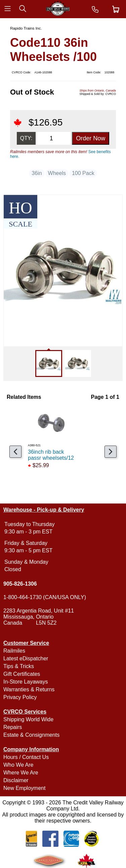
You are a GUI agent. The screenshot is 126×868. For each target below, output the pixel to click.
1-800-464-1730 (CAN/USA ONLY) (45, 597)
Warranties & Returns (29, 689)
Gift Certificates (22, 674)
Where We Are (21, 773)
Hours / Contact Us (26, 757)
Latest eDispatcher (26, 658)
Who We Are (18, 765)
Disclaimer (16, 780)
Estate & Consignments (31, 735)
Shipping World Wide (28, 719)
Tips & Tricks (19, 666)
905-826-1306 (20, 584)
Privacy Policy (20, 697)
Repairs (13, 727)
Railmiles (14, 651)
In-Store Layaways (26, 682)
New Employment (24, 788)
